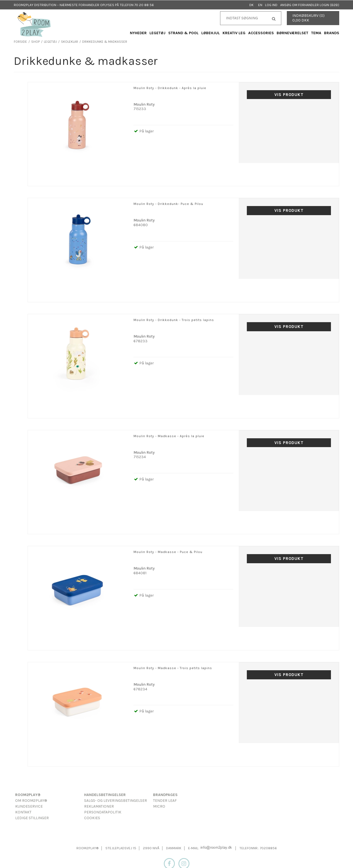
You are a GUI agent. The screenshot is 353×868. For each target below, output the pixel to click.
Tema (316, 33)
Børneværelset (292, 33)
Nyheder (138, 33)
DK (252, 5)
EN (260, 5)
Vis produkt (289, 95)
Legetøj (157, 33)
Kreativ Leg (234, 33)
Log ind (271, 5)
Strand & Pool (183, 33)
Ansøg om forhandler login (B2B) (310, 5)
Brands (332, 33)
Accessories (261, 33)
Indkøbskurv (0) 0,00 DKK (308, 18)
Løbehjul (211, 33)
